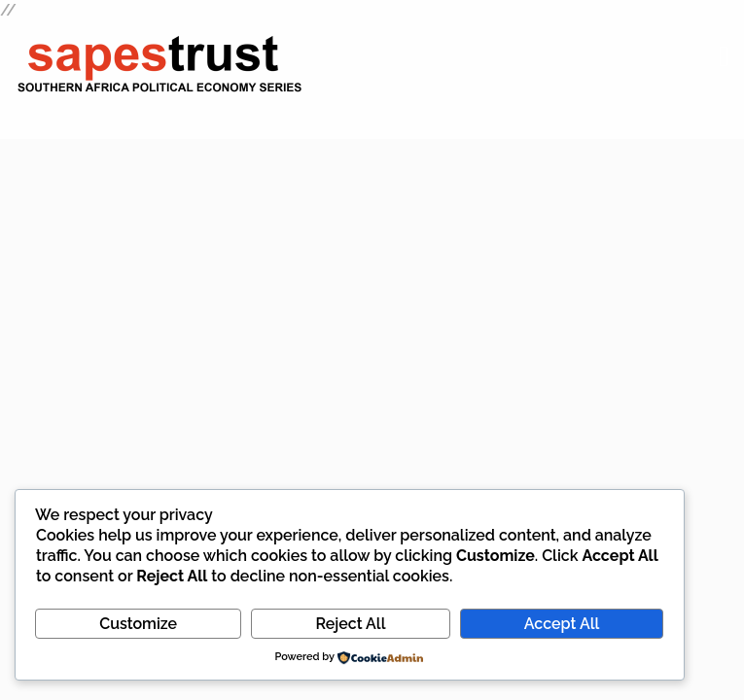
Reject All (350, 624)
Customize (138, 624)
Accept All (562, 624)
